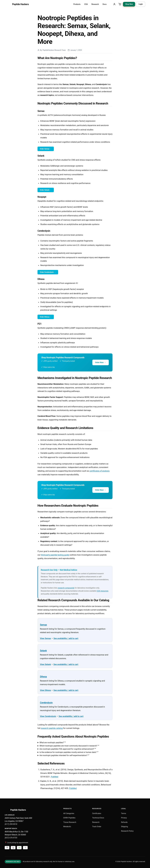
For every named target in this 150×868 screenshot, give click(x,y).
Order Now (101, 362)
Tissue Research (70, 822)
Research (95, 4)
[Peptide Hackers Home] (17, 4)
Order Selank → (46, 190)
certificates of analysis (99, 471)
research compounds (66, 588)
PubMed (55, 777)
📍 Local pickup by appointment (16, 843)
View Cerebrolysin (48, 716)
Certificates (97, 813)
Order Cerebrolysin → (48, 272)
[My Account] (114, 4)
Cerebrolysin (46, 703)
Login (141, 4)
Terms (124, 813)
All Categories (69, 813)
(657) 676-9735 (11, 838)
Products (77, 4)
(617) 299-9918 (11, 824)
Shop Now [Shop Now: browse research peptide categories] (129, 4)
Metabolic (67, 827)
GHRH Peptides (69, 818)
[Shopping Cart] (120, 4)
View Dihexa (45, 690)
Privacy (124, 818)
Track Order (97, 827)
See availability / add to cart (66, 638)
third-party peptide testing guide (55, 555)
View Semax (45, 638)
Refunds (124, 822)
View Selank (45, 664)
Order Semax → (46, 149)
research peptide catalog (52, 728)
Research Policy (127, 831)
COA (86, 4)
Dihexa (43, 677)
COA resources (102, 591)
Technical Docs (98, 818)
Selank (43, 651)
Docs (105, 4)
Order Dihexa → (46, 317)
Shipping (124, 827)
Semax (43, 625)
